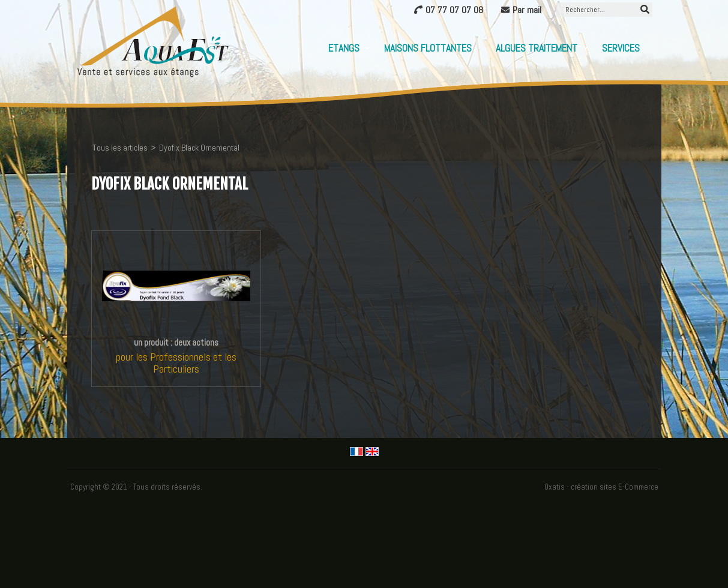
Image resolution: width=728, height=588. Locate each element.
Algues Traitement (537, 48)
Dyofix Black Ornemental (199, 148)
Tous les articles (120, 148)
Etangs (344, 48)
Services (621, 48)
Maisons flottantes (428, 48)
